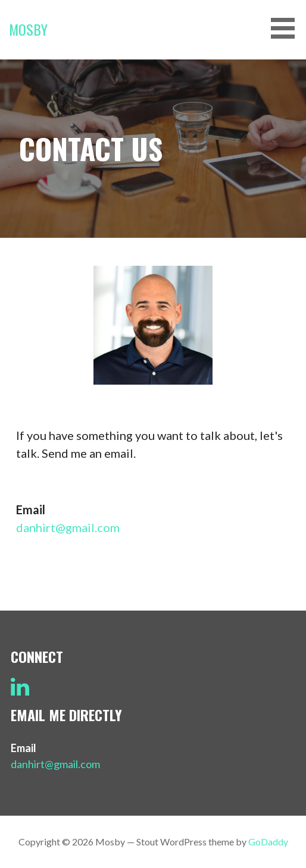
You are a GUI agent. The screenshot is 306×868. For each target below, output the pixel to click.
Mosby (28, 29)
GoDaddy (268, 842)
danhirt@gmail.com (68, 527)
